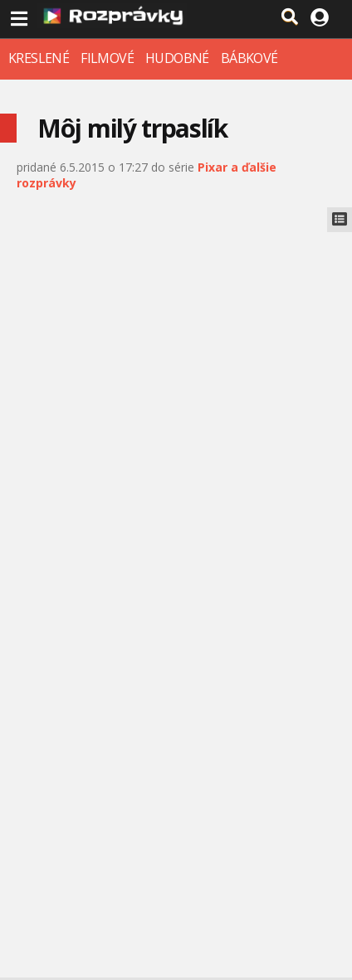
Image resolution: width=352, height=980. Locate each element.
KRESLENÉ (39, 58)
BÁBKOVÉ (249, 58)
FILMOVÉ (107, 58)
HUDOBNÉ (177, 58)
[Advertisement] (176, 416)
